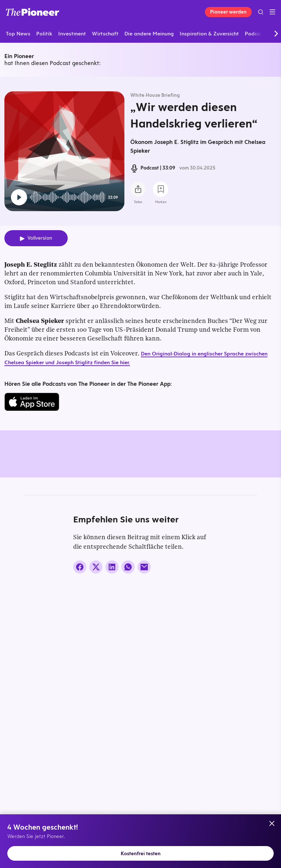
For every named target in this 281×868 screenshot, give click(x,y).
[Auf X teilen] (96, 707)
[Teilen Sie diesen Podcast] (138, 189)
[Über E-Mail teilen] (144, 707)
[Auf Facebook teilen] (80, 707)
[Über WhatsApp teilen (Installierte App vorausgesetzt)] (128, 707)
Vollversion (40, 238)
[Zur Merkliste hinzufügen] (161, 189)
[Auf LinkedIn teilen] (112, 707)
